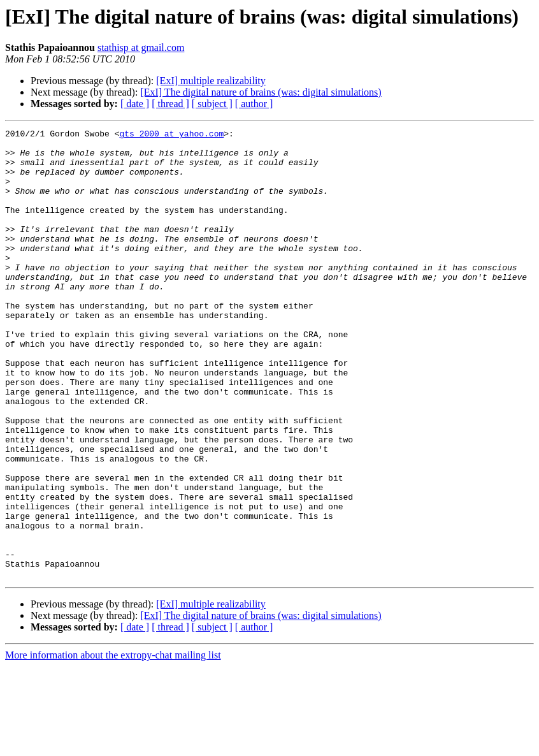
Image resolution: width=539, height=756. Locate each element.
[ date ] (135, 104)
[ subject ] (212, 104)
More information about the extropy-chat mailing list (113, 745)
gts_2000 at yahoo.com (171, 135)
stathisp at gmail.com (141, 47)
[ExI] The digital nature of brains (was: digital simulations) (261, 92)
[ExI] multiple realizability (211, 81)
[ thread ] (170, 104)
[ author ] (254, 104)
